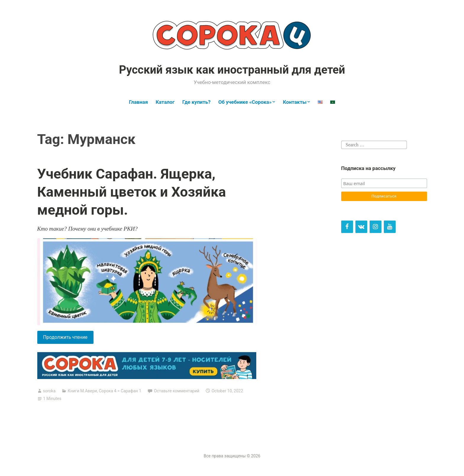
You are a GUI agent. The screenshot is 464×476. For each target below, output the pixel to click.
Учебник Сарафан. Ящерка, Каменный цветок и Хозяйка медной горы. (132, 192)
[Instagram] (376, 227)
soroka (49, 391)
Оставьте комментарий (177, 391)
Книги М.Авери (82, 391)
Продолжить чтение (68, 338)
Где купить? (196, 102)
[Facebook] (347, 227)
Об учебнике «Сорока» (245, 102)
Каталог (165, 102)
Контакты (295, 102)
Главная (138, 102)
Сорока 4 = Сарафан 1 (120, 391)
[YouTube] (390, 227)
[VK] (361, 227)
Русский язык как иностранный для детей (232, 70)
